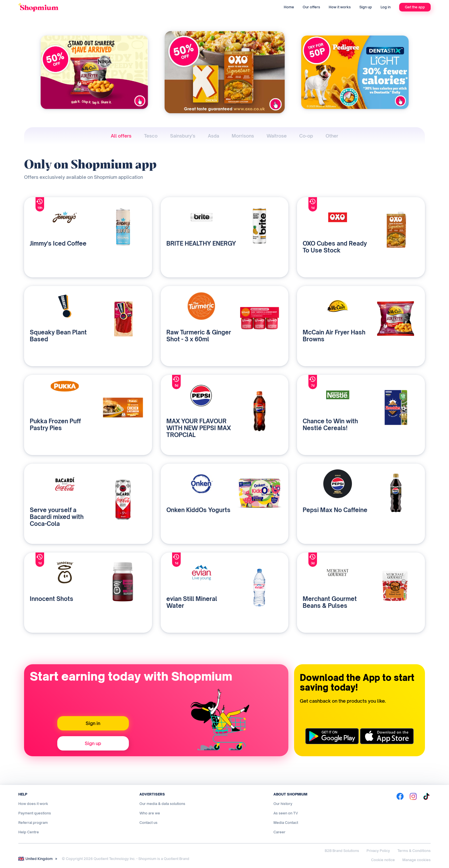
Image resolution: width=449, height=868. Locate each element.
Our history (283, 804)
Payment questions (35, 813)
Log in (386, 7)
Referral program (33, 823)
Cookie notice (383, 860)
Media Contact (286, 823)
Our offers (311, 7)
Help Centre (29, 832)
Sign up (366, 7)
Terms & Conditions (414, 851)
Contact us (148, 823)
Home (289, 7)
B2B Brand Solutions (342, 851)
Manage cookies (416, 860)
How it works (340, 7)
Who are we (150, 813)
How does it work (33, 804)
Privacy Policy (378, 851)
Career (279, 832)
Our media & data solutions (162, 804)
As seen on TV (286, 813)
